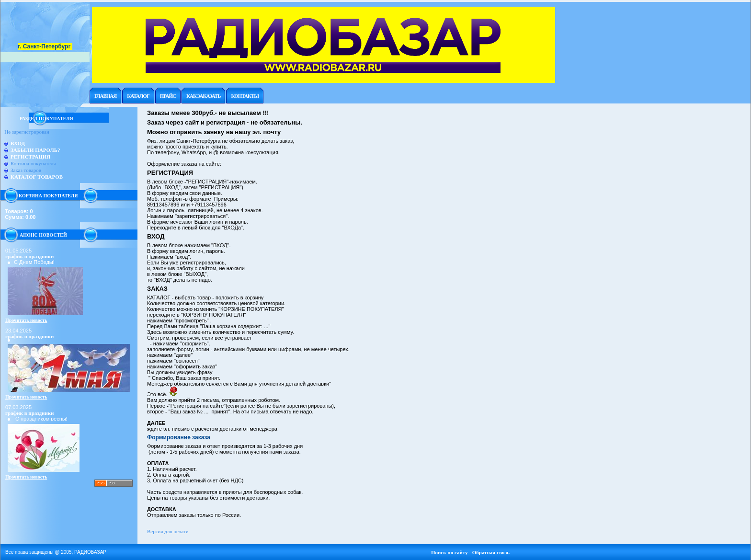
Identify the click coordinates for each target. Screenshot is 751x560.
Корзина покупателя (33, 163)
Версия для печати (168, 531)
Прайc (168, 96)
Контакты (245, 96)
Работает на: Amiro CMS (725, 557)
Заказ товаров (26, 170)
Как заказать (203, 96)
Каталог (138, 96)
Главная (105, 96)
